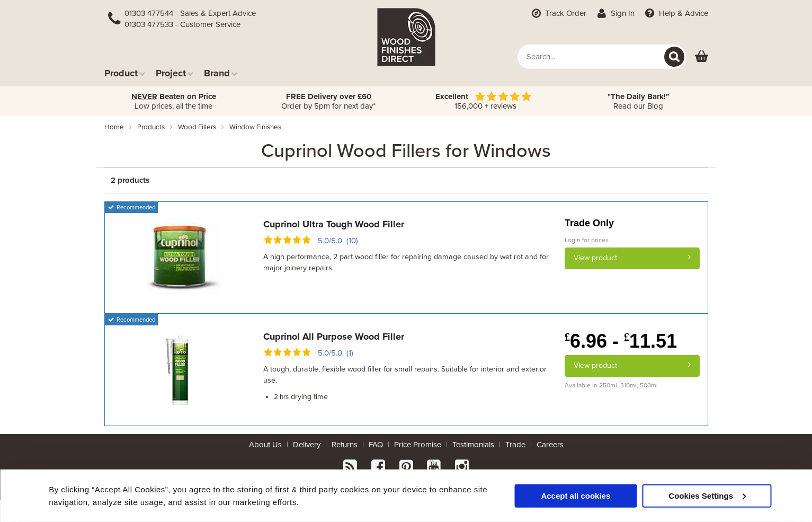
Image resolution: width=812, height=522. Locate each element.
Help (676, 13)
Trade (515, 445)
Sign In (615, 13)
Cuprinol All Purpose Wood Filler (334, 337)
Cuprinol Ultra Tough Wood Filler (334, 224)
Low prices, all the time (174, 101)
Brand (221, 73)
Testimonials (473, 445)
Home (114, 127)
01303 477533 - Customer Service (182, 24)
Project (175, 73)
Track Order (558, 13)
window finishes (255, 127)
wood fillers (197, 127)
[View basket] (702, 57)
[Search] (674, 57)
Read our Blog (638, 101)
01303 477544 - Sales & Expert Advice (190, 13)
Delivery (307, 445)
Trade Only (589, 223)
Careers (550, 445)
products (151, 127)
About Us (265, 445)
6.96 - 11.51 (621, 341)
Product (125, 73)
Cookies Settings (707, 495)
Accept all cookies (575, 495)
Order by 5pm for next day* (328, 101)
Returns (345, 445)
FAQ (376, 445)
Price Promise (418, 445)
